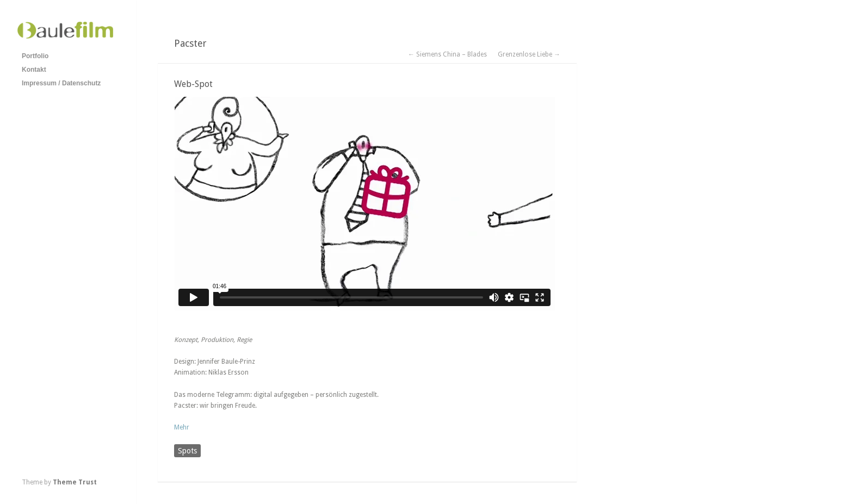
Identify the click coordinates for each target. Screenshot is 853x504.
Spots (187, 451)
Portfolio (35, 56)
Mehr (182, 427)
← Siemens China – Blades (447, 54)
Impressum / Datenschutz (61, 83)
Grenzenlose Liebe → (529, 54)
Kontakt (34, 70)
